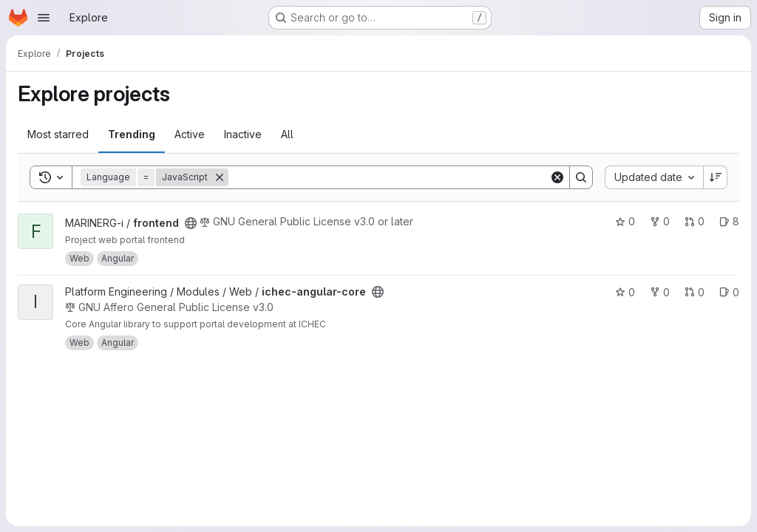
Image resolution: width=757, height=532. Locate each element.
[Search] (389, 177)
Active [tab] (190, 134)
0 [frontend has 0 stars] (625, 221)
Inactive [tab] (243, 134)
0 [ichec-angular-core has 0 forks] (660, 292)
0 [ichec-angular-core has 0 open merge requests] (695, 292)
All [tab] (287, 134)
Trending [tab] (132, 134)
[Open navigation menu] (44, 18)
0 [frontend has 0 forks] (660, 221)
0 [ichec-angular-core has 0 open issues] (729, 292)
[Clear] (557, 177)
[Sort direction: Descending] (716, 177)
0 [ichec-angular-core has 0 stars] (625, 292)
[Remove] (220, 177)
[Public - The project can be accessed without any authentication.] (191, 223)
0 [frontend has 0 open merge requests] (695, 221)
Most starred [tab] (58, 134)
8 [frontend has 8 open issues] (729, 221)
